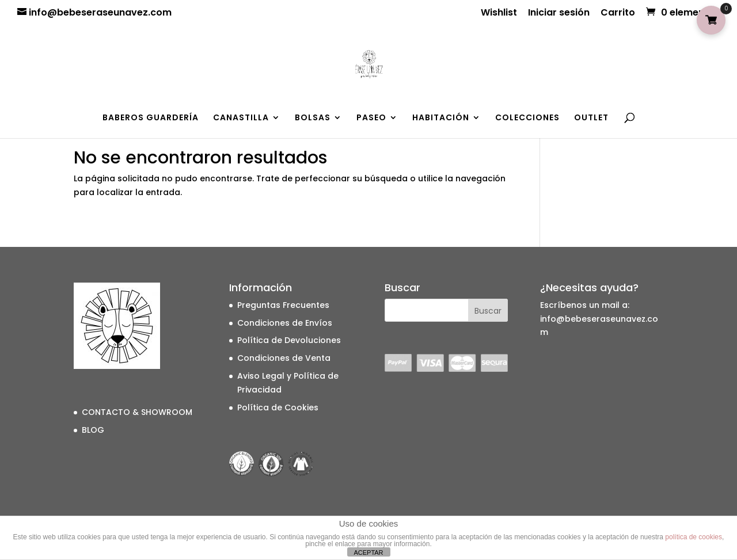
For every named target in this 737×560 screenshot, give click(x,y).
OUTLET (591, 118)
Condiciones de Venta (284, 358)
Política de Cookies (278, 407)
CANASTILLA (241, 118)
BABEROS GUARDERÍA (151, 118)
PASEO (371, 118)
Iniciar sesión (559, 14)
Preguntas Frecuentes (283, 305)
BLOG (93, 430)
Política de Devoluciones (289, 340)
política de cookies (694, 537)
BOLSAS (313, 118)
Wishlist (499, 14)
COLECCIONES (527, 118)
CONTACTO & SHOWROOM (137, 412)
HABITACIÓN (441, 118)
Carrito (618, 14)
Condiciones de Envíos (285, 323)
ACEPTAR (368, 553)
